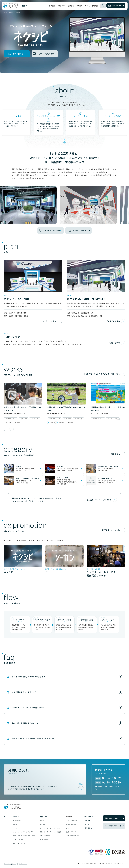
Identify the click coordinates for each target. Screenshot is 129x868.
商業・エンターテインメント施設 (24, 836)
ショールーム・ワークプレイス (23, 832)
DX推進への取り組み (73, 836)
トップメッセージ (72, 821)
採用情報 (95, 6)
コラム (87, 6)
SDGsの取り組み (90, 817)
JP (23, 6)
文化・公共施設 (18, 840)
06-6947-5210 (111, 783)
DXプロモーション (19, 844)
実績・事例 (62, 6)
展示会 (15, 825)
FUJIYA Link (17, 821)
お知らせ (79, 6)
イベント (16, 829)
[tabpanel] (23, 404)
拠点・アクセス (71, 832)
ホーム (5, 13)
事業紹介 (52, 6)
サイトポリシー (23, 864)
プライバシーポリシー (10, 864)
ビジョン (69, 829)
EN (26, 6)
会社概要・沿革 (71, 825)
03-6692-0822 (111, 778)
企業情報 (71, 6)
